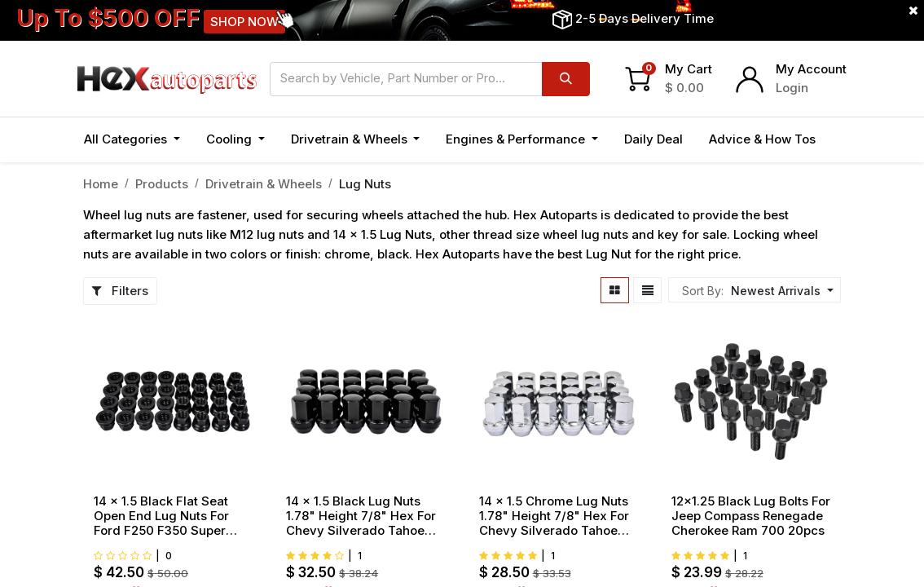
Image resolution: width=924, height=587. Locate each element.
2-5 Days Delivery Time (645, 18)
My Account (811, 69)
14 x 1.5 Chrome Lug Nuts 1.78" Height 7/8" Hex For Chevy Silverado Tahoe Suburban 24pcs (554, 516)
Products (162, 184)
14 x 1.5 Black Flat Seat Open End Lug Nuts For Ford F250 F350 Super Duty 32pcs (161, 516)
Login (792, 88)
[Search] (566, 79)
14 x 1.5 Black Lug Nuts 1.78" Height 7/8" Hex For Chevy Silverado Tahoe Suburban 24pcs (361, 516)
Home (101, 184)
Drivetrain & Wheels (264, 184)
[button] (780, 291)
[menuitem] (653, 140)
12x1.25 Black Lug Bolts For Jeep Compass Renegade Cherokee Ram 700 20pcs (751, 516)
